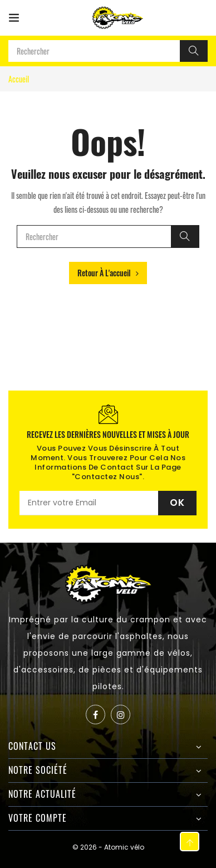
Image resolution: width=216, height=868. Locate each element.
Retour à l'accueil (108, 273)
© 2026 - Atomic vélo (108, 847)
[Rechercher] (194, 51)
